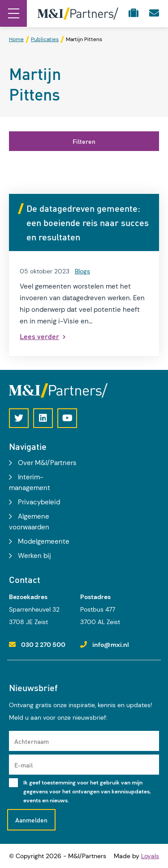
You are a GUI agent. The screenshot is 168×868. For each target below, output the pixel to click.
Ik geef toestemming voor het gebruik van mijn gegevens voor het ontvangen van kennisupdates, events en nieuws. (87, 792)
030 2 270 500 (43, 645)
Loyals (150, 856)
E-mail (24, 765)
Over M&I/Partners (47, 463)
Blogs (82, 271)
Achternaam (32, 741)
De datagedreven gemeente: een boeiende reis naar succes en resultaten (88, 222)
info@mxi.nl (111, 645)
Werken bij (34, 556)
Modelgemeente (44, 541)
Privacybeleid (39, 502)
